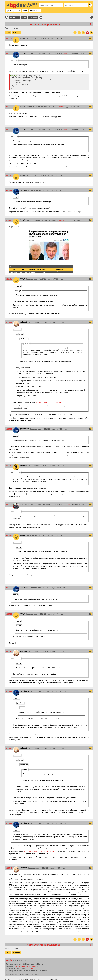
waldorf (24, 322)
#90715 (9, 429)
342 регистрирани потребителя (26, 966)
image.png (14, 272)
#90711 (9, 190)
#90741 (9, 691)
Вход (25, 11)
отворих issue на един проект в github (41, 851)
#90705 (9, 107)
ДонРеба (24, 504)
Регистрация (35, 11)
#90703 (9, 53)
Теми (24, 17)
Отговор (17, 32)
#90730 (9, 614)
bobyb (23, 38)
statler (30, 969)
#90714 (9, 322)
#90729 (9, 588)
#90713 (9, 279)
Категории (33, 17)
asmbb (9, 28)
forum (16, 28)
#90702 (9, 38)
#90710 (9, 175)
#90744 (9, 823)
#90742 (9, 748)
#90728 (9, 535)
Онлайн (9, 960)
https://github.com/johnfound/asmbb (51, 402)
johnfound (24, 53)
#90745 (9, 868)
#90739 (9, 651)
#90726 (9, 504)
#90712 (9, 220)
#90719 (9, 466)
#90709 (9, 129)
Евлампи (24, 466)
